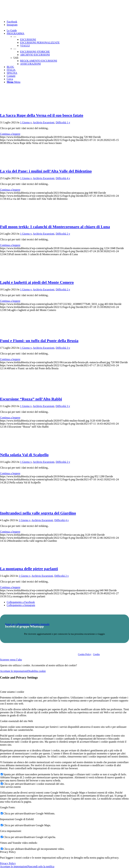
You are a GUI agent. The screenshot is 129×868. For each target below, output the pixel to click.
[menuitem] (68, 31)
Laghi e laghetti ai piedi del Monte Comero (37, 282)
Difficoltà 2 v (63, 234)
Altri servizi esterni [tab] (10, 787)
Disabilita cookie (37, 671)
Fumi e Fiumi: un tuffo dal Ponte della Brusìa (39, 341)
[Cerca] (10, 79)
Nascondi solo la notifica (41, 866)
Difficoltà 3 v (63, 348)
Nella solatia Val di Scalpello (24, 455)
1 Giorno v (26, 122)
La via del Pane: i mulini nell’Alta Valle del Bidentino (46, 171)
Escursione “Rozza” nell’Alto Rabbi (31, 399)
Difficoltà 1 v (63, 122)
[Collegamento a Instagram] (12, 25)
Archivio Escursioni (44, 122)
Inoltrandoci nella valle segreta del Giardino (38, 513)
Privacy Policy (8, 863)
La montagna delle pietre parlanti (29, 569)
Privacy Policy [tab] (8, 852)
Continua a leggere (10, 134)
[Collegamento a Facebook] (12, 22)
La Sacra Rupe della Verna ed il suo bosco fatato (42, 115)
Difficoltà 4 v (63, 178)
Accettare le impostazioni (14, 671)
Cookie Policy (85, 654)
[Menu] (14, 82)
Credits (96, 654)
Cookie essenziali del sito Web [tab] (16, 721)
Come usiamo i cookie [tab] (12, 692)
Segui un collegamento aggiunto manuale (27, 624)
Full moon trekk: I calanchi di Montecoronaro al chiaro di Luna (55, 227)
